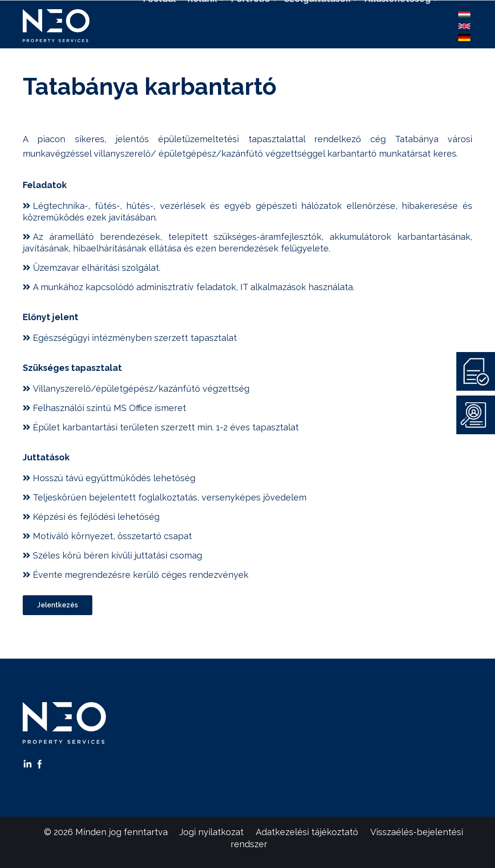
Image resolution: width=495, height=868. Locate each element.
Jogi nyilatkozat (211, 832)
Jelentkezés (58, 605)
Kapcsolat (293, 52)
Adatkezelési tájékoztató (307, 832)
